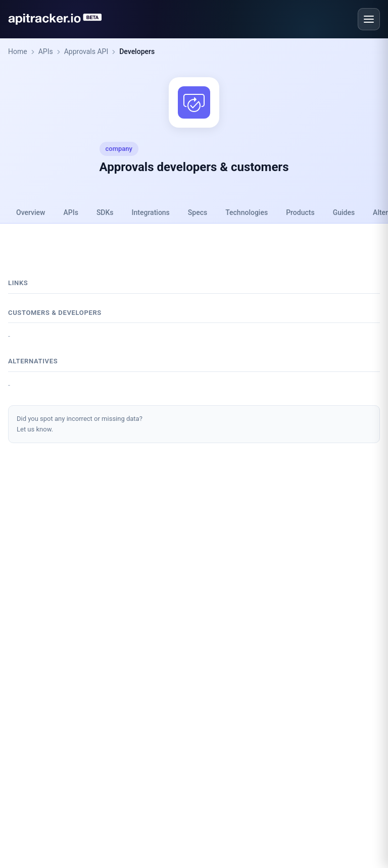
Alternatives (33, 361)
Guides (344, 212)
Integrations (151, 212)
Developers (137, 51)
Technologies (247, 212)
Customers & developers (55, 313)
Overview (31, 212)
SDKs (105, 212)
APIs (46, 51)
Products (300, 212)
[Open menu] (369, 19)
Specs (198, 212)
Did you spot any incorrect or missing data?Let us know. (80, 424)
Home (18, 51)
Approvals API (86, 51)
